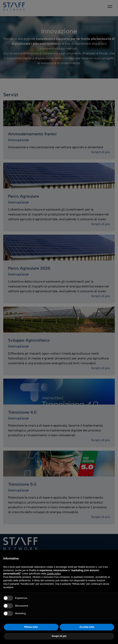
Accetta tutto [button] (87, 627)
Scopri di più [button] (59, 636)
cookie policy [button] (54, 574)
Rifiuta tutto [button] (31, 627)
